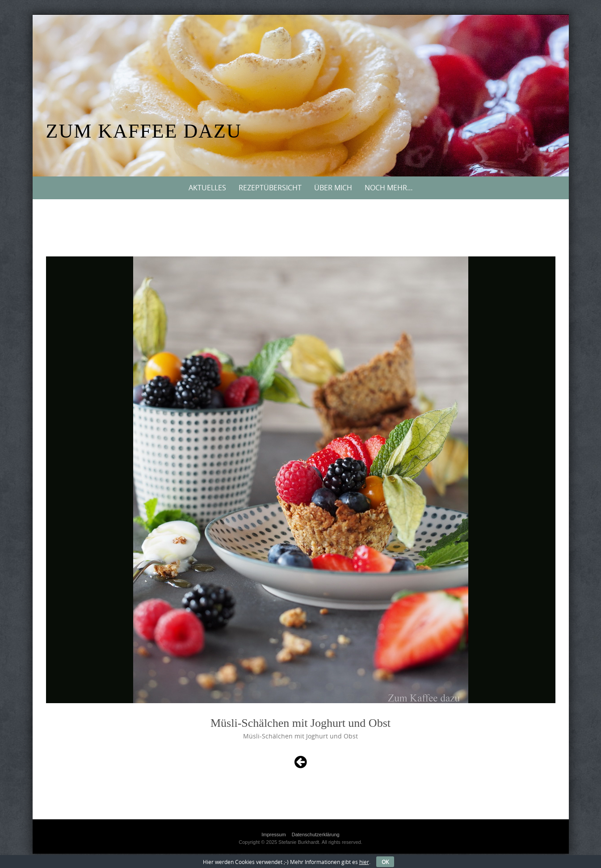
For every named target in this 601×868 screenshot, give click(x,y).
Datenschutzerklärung (316, 834)
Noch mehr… (389, 188)
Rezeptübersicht (270, 188)
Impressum (273, 834)
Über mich (333, 188)
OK (385, 862)
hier (364, 862)
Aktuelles (207, 188)
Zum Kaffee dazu (144, 131)
